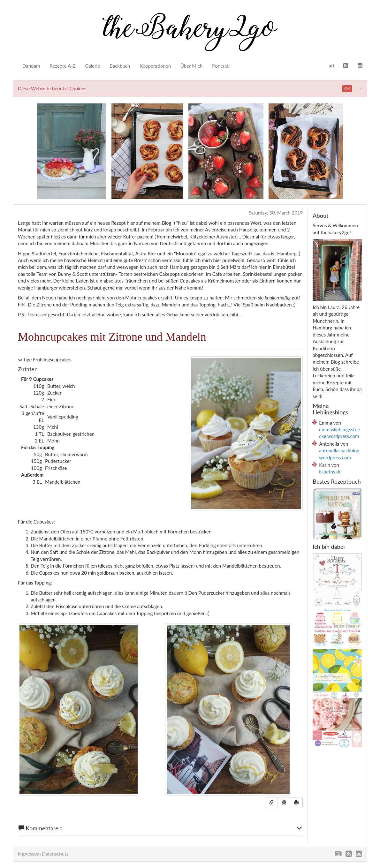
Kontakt (220, 66)
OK (347, 89)
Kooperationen (155, 66)
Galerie (92, 66)
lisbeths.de (330, 472)
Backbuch (120, 66)
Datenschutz (55, 854)
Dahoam (31, 66)
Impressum (29, 854)
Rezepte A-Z (62, 66)
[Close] (361, 88)
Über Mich (191, 66)
